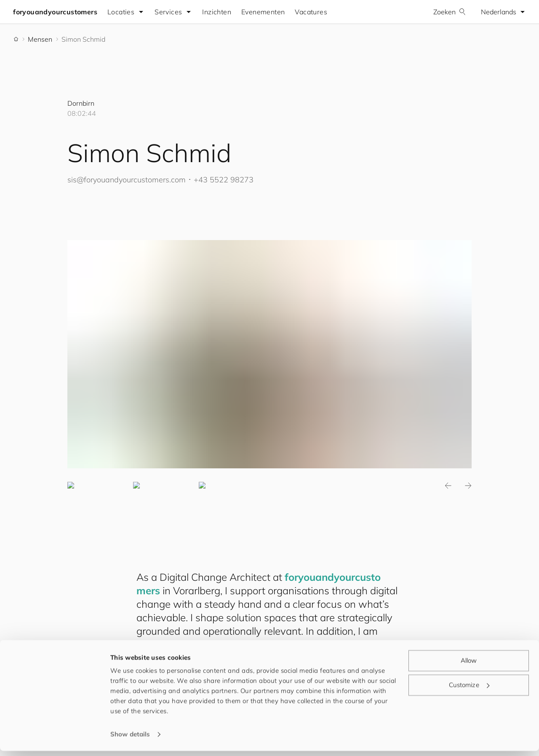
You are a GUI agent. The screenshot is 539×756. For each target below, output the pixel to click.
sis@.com (127, 180)
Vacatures (311, 12)
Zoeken (449, 12)
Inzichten (217, 12)
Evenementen (263, 12)
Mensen (40, 39)
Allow (469, 666)
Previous (448, 486)
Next (468, 486)
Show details (130, 739)
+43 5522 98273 (224, 180)
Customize (469, 690)
